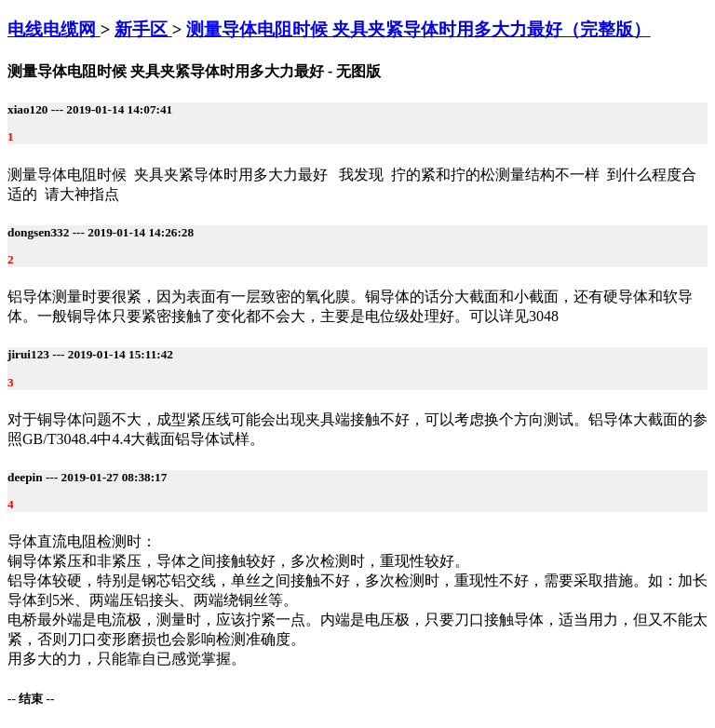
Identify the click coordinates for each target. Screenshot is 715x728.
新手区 (143, 29)
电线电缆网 (54, 29)
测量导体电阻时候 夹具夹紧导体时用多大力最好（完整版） (418, 29)
